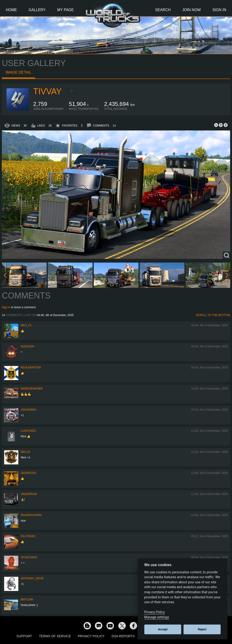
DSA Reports (123, 636)
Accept (163, 629)
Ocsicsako (29, 557)
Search (163, 10)
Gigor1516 (28, 473)
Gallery (37, 10)
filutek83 (28, 536)
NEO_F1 (26, 325)
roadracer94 (31, 515)
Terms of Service (55, 636)
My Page (66, 10)
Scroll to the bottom (213, 315)
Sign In (219, 10)
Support (24, 636)
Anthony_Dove (32, 578)
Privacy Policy (91, 636)
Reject (202, 629)
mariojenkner (32, 389)
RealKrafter (31, 368)
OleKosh (27, 346)
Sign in (6, 307)
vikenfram (29, 494)
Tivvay (47, 91)
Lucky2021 (28, 431)
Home (11, 10)
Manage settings (157, 617)
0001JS (25, 452)
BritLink (27, 600)
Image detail (18, 72)
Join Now (191, 10)
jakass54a (28, 410)
